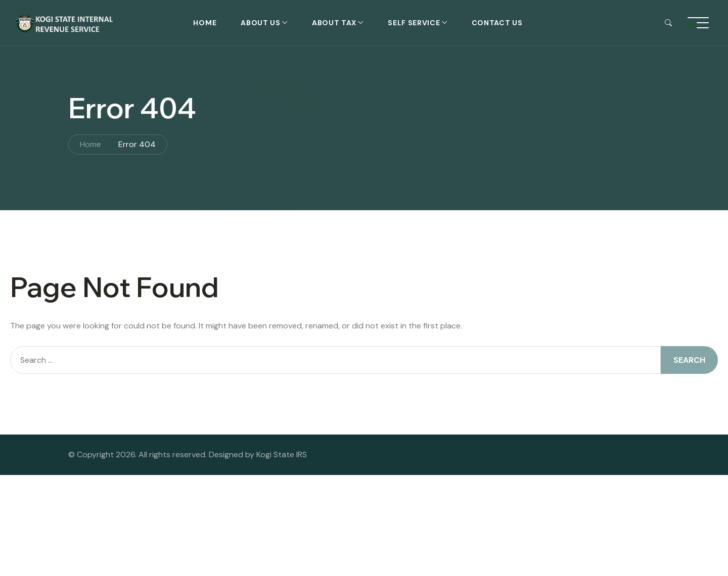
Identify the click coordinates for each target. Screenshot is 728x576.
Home (205, 23)
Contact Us (497, 23)
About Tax (334, 23)
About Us (261, 23)
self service (414, 23)
